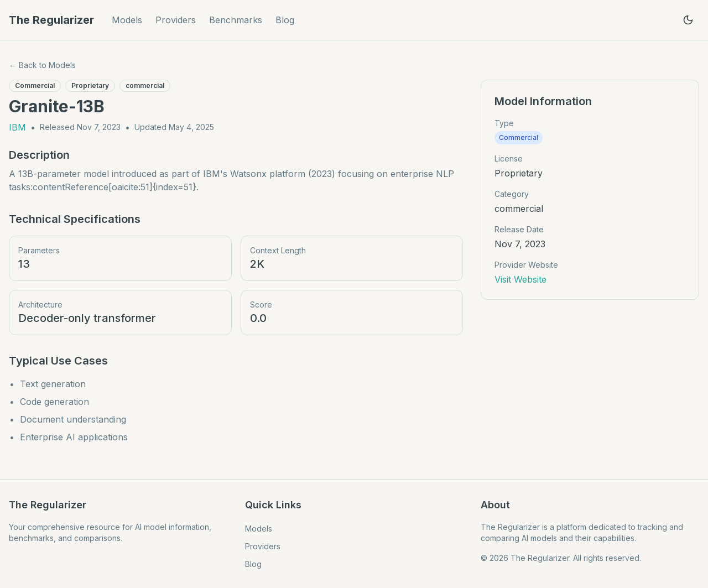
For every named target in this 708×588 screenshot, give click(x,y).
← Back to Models (42, 65)
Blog (285, 20)
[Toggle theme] (688, 20)
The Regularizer (51, 20)
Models (127, 20)
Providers (176, 20)
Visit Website (520, 279)
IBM (17, 127)
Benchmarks (236, 20)
